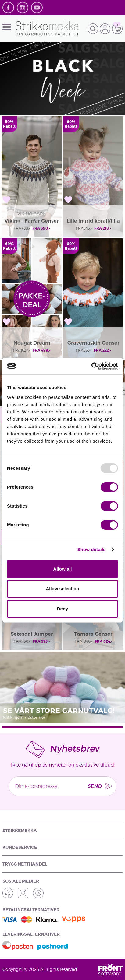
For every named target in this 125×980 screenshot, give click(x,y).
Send (95, 786)
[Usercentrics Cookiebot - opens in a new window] (91, 366)
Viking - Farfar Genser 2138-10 (32, 221)
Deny (63, 609)
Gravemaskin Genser (93, 343)
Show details (92, 549)
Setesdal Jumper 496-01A (32, 634)
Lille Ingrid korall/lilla (93, 221)
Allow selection (62, 589)
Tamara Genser (93, 634)
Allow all (63, 569)
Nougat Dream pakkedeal (32, 343)
